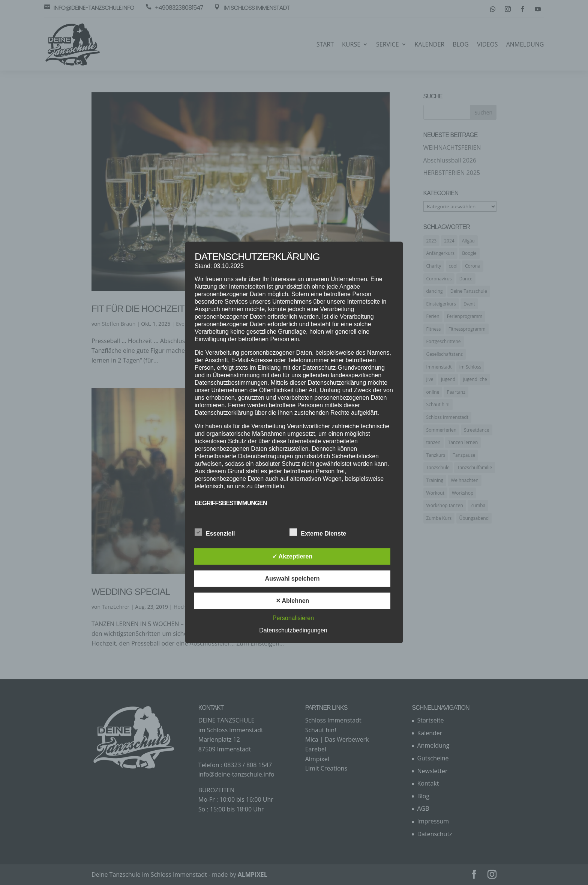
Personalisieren (293, 618)
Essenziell (215, 533)
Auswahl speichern (292, 579)
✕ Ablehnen (292, 601)
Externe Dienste (318, 533)
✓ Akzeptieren (292, 556)
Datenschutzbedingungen (293, 630)
